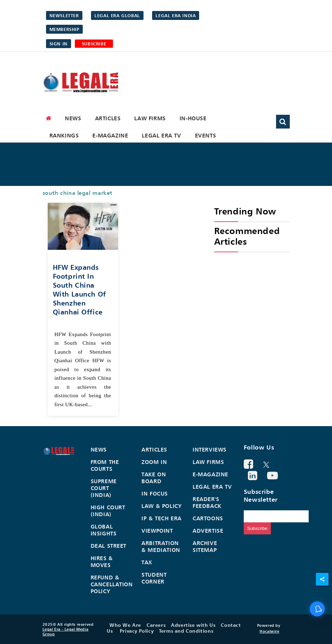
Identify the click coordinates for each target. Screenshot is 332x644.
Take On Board (154, 478)
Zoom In (154, 462)
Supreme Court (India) (104, 488)
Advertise (208, 531)
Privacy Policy (137, 631)
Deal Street (109, 546)
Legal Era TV (161, 135)
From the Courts (105, 465)
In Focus (155, 493)
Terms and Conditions (186, 631)
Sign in (59, 44)
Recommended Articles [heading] (247, 236)
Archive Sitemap (205, 546)
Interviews (210, 449)
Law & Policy (162, 506)
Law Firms (150, 118)
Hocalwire (269, 631)
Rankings (64, 135)
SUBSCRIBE (94, 44)
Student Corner (154, 578)
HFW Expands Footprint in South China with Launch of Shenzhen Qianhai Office (79, 290)
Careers (156, 625)
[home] (49, 118)
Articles (108, 118)
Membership (64, 29)
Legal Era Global (117, 15)
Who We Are (125, 625)
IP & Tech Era (162, 518)
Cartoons (208, 518)
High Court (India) (108, 511)
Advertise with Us (193, 625)
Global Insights (104, 530)
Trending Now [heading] (245, 211)
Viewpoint (157, 531)
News (73, 118)
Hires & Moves (102, 562)
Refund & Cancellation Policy (112, 584)
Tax (147, 562)
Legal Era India (176, 15)
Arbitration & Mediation (161, 546)
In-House (193, 118)
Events (206, 135)
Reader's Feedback (207, 502)
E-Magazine (110, 135)
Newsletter (64, 15)
